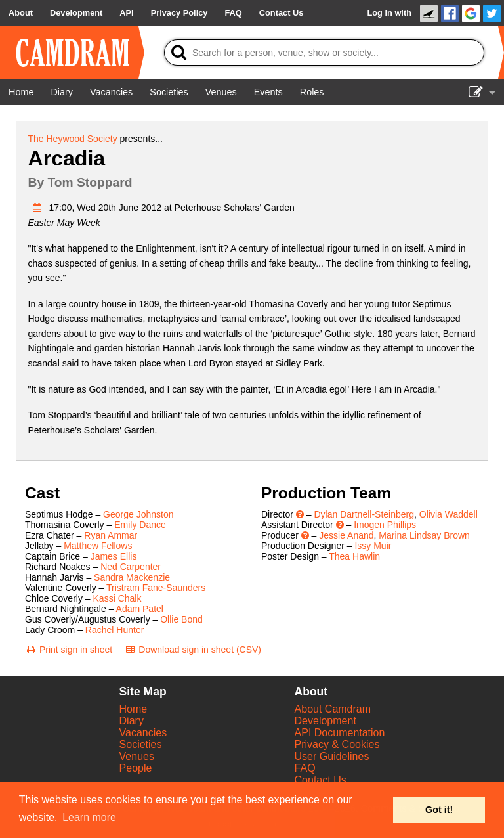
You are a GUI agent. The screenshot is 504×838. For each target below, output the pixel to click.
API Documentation (340, 733)
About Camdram (333, 709)
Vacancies (143, 733)
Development (325, 721)
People (136, 768)
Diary (132, 721)
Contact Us (321, 780)
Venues (137, 756)
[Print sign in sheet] (69, 650)
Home (134, 709)
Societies (141, 744)
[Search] (324, 53)
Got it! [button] (439, 810)
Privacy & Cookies (337, 744)
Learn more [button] (89, 817)
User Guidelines (332, 756)
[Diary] (62, 92)
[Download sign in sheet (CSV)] (193, 650)
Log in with (389, 13)
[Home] (21, 92)
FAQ (305, 768)
